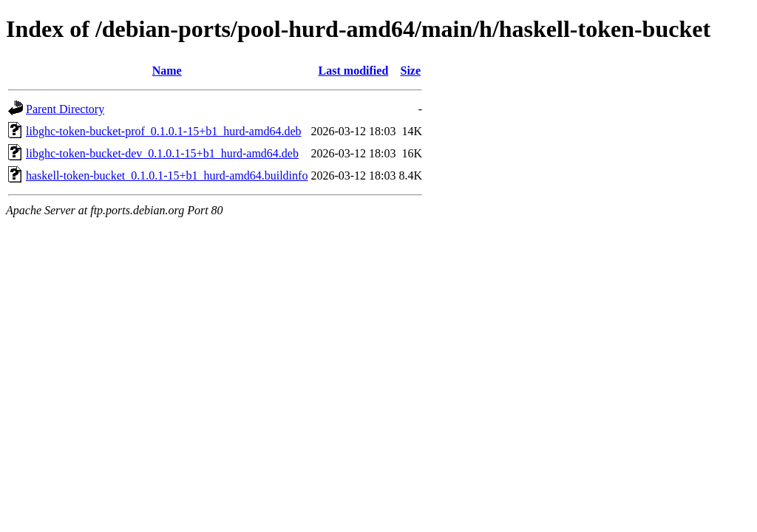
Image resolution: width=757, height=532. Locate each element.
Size (411, 71)
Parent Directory (65, 109)
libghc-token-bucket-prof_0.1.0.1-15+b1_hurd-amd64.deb (163, 131)
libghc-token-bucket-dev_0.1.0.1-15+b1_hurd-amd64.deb (162, 153)
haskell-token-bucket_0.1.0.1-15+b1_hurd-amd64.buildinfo (167, 175)
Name (167, 71)
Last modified (354, 71)
